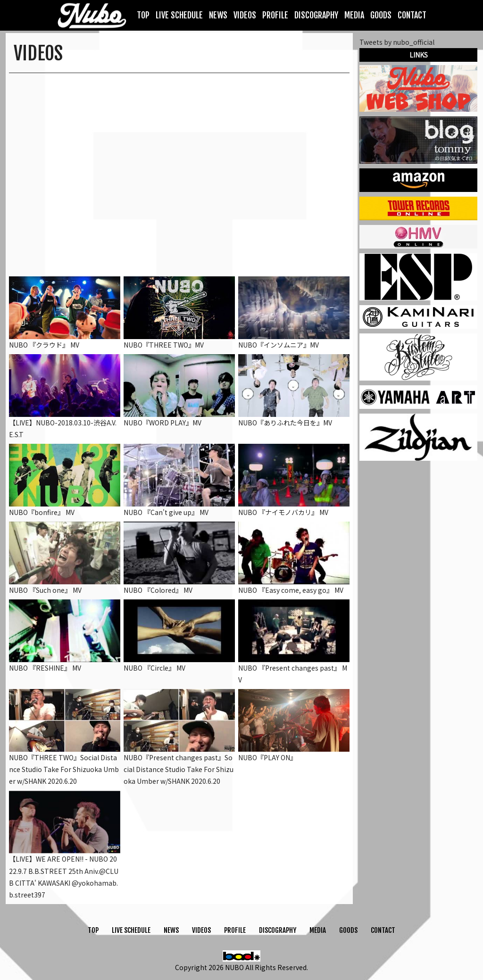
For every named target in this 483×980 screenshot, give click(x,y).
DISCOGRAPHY (316, 15)
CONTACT (412, 15)
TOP (143, 15)
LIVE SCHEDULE (179, 15)
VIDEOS (245, 15)
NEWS (218, 15)
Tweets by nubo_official (397, 42)
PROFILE (275, 15)
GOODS (381, 15)
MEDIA (354, 15)
